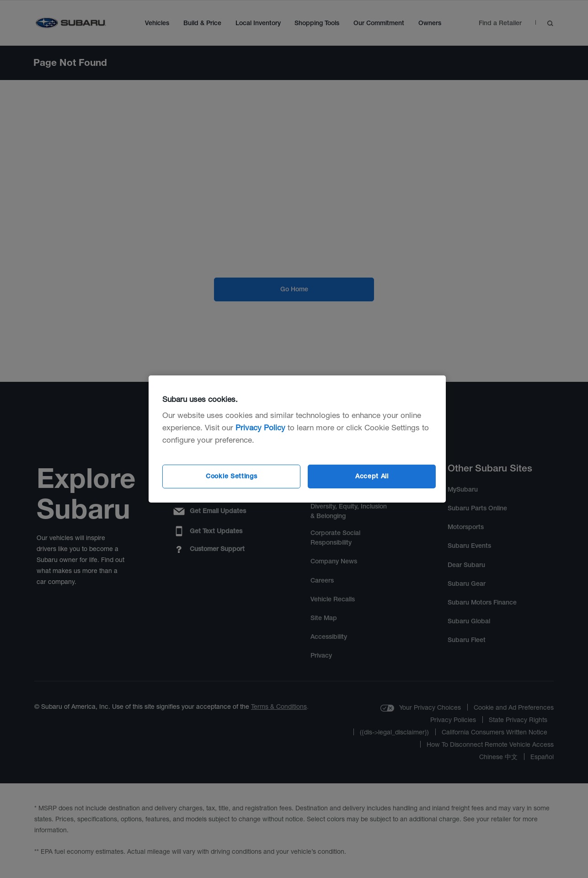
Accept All (372, 476)
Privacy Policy (260, 427)
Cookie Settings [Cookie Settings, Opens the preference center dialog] (232, 476)
